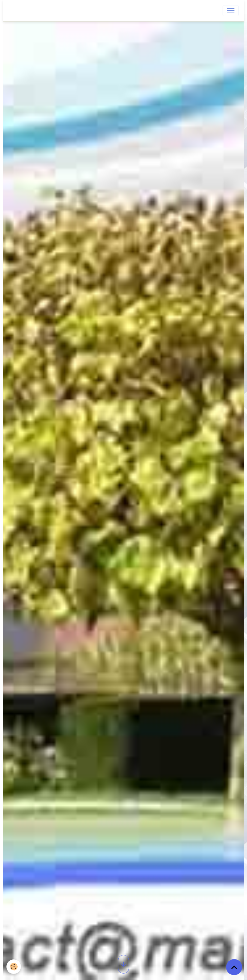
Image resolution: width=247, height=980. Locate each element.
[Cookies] (14, 967)
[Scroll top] (234, 967)
